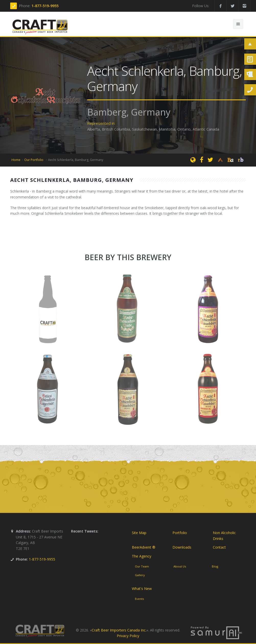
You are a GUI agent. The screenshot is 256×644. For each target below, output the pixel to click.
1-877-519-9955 (45, 6)
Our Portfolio (34, 160)
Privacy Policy (128, 636)
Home (16, 160)
